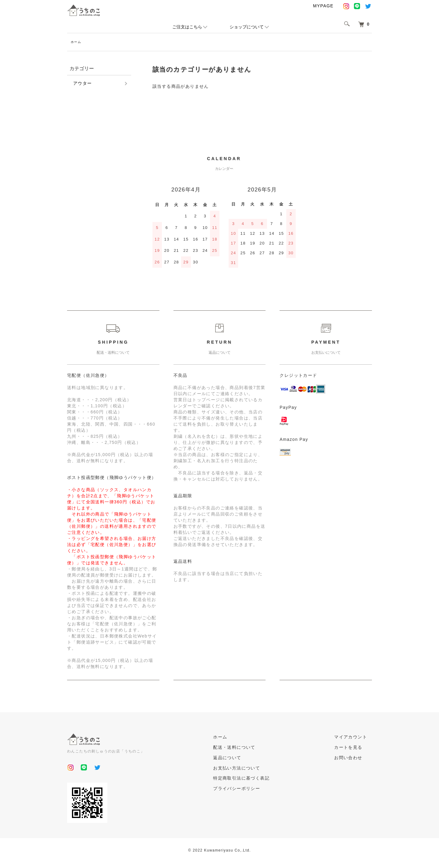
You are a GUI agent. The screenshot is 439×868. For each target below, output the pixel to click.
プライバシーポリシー (251, 789)
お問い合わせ (353, 759)
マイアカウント (355, 738)
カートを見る (353, 748)
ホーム (77, 42)
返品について (242, 759)
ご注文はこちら (187, 27)
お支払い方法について (251, 769)
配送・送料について (249, 748)
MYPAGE (323, 6)
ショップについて (247, 27)
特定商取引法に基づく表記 (256, 779)
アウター (83, 84)
